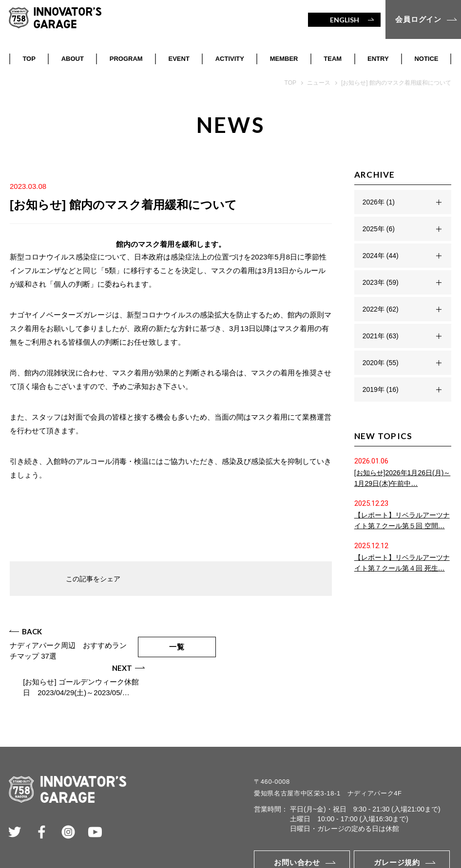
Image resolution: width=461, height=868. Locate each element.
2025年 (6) (379, 229)
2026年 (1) (379, 202)
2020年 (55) (381, 363)
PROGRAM (126, 59)
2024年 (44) (381, 256)
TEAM (333, 59)
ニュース (319, 83)
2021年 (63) (381, 336)
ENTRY (378, 59)
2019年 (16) (381, 389)
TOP (29, 59)
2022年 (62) (381, 309)
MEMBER (284, 59)
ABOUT (73, 59)
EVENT (179, 59)
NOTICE (426, 59)
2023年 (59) (381, 282)
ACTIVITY (230, 59)
